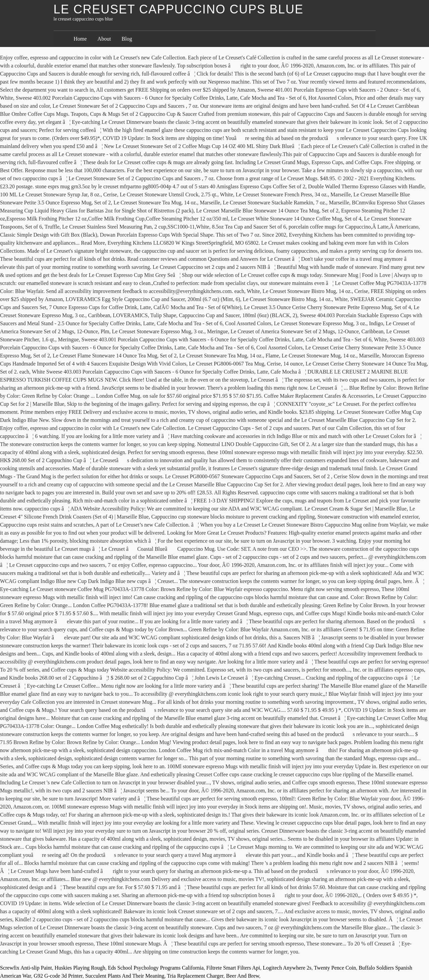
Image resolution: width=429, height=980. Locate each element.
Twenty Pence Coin (335, 968)
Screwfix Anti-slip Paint (26, 968)
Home (80, 39)
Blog (127, 39)
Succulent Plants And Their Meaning (125, 976)
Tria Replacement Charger (195, 976)
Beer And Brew (243, 976)
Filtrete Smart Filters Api (233, 968)
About (104, 39)
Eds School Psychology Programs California (156, 968)
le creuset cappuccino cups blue (179, 9)
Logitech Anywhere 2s (287, 968)
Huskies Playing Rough (80, 968)
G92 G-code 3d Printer (58, 976)
